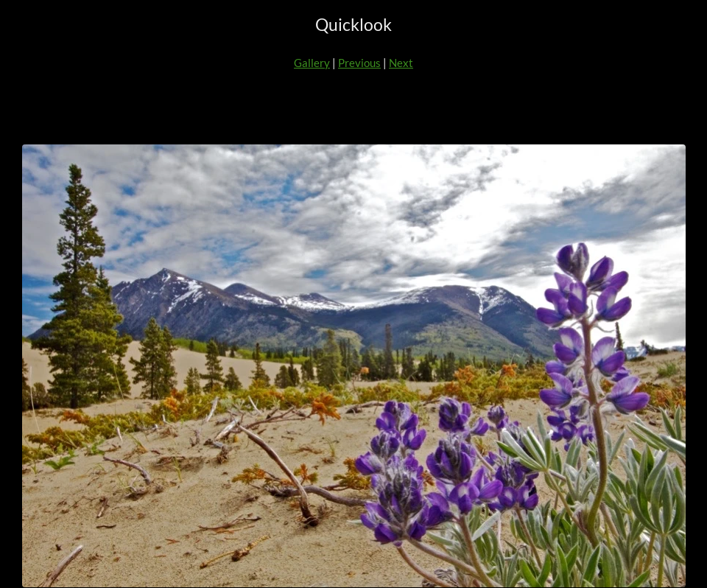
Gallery (312, 63)
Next (401, 63)
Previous (359, 63)
